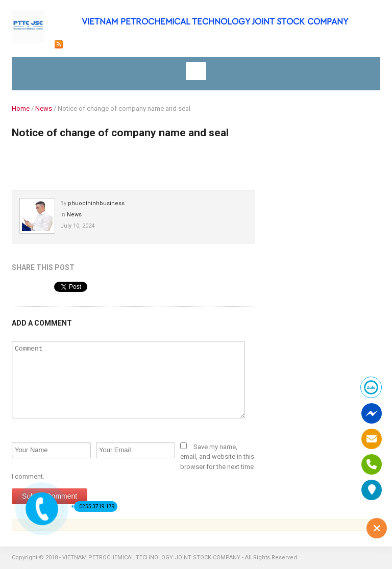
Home (21, 108)
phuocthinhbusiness (96, 203)
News (44, 108)
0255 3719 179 (94, 506)
